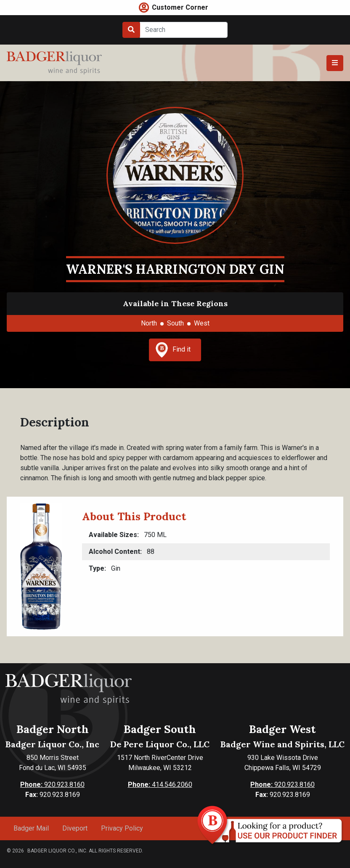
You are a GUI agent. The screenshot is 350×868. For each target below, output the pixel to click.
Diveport (75, 828)
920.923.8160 (52, 785)
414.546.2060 (160, 785)
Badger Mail (31, 828)
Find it (173, 350)
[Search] (184, 30)
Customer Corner (180, 7)
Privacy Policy (122, 828)
